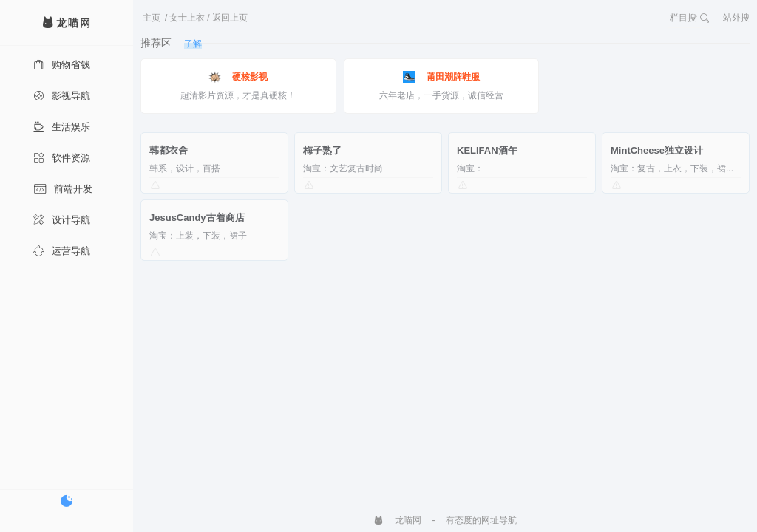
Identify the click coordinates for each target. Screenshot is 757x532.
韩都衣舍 (169, 150)
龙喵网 (397, 520)
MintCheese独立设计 (657, 150)
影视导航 (62, 96)
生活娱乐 (62, 127)
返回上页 (230, 18)
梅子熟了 (322, 150)
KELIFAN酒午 (487, 150)
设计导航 (62, 220)
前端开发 (63, 189)
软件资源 (62, 158)
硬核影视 (238, 77)
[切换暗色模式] (67, 501)
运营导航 (62, 251)
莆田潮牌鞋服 (441, 77)
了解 (193, 44)
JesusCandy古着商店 (197, 218)
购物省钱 (62, 65)
